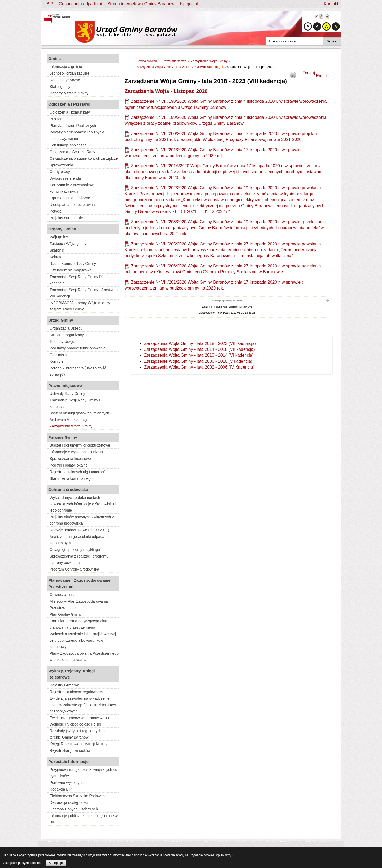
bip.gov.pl (189, 4)
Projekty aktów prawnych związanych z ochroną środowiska (82, 520)
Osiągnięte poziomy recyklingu (75, 550)
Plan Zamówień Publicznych (73, 126)
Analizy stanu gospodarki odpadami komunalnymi (79, 540)
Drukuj (309, 73)
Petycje (56, 211)
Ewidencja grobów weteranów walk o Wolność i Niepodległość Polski (80, 721)
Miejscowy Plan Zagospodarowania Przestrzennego (79, 604)
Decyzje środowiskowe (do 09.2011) (79, 530)
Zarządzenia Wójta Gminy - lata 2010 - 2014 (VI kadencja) (199, 355)
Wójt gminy (59, 237)
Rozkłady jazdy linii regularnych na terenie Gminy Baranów (78, 734)
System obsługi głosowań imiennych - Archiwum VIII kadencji (81, 416)
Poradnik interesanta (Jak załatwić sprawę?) (78, 371)
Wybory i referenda (65, 178)
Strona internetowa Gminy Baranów (141, 4)
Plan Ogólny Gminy (66, 614)
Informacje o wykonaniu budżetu (76, 452)
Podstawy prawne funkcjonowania (78, 348)
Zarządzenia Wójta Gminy (71, 426)
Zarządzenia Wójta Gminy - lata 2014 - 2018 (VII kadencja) (199, 349)
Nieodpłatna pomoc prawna (72, 205)
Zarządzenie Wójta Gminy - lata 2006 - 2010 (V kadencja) (198, 361)
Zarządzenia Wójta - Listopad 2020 (166, 91)
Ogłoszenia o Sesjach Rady (72, 152)
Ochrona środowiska (68, 489)
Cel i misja (58, 355)
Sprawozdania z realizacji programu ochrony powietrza (79, 559)
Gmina (55, 59)
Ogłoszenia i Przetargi (69, 104)
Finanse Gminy (63, 437)
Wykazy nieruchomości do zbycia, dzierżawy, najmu (77, 135)
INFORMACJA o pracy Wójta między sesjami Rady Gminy (80, 306)
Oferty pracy (60, 172)
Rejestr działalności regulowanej (76, 692)
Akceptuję (56, 863)
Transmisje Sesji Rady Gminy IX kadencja (76, 280)
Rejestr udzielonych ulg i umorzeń (77, 472)
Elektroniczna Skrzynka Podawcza (78, 796)
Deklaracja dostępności (69, 802)
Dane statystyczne (65, 80)
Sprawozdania (61, 165)
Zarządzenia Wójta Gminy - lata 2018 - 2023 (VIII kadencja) (200, 344)
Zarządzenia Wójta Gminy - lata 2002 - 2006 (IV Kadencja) (199, 367)
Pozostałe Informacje (68, 761)
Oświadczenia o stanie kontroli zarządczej (84, 158)
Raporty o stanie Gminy (69, 93)
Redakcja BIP (61, 789)
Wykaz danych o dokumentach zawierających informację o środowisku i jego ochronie (83, 504)
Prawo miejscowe (65, 385)
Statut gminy (60, 87)
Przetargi (57, 119)
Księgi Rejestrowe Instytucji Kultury (79, 744)
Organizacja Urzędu (66, 328)
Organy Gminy (62, 229)
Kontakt (331, 4)
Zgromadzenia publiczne (70, 198)
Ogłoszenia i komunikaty (70, 112)
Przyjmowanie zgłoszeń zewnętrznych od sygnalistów (83, 773)
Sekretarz (58, 257)
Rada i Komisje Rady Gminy (73, 264)
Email (321, 76)
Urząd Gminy (61, 320)
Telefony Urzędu (63, 342)
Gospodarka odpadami (80, 4)
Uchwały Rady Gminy (67, 394)
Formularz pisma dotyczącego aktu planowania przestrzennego (78, 624)
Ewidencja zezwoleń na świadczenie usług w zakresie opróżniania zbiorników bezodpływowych (83, 705)
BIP (50, 4)
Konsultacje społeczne (68, 145)
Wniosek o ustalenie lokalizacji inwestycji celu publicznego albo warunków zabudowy (83, 640)
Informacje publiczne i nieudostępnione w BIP (84, 819)
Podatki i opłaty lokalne (69, 465)
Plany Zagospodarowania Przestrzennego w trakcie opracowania (84, 657)
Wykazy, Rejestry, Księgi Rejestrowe (72, 674)
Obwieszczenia (62, 595)
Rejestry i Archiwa (64, 685)
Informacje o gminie (66, 67)
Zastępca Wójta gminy (68, 244)
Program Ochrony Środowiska (74, 569)
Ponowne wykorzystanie (70, 783)
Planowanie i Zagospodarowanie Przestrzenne (79, 583)
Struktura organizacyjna (69, 335)
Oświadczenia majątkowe (71, 270)
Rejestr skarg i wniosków (70, 750)
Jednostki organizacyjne (69, 73)
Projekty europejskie (66, 218)
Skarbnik (57, 250)
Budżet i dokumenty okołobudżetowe (80, 445)
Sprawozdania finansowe (70, 459)
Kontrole (57, 361)
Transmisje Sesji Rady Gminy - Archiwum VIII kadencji (84, 293)
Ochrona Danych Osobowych (74, 809)
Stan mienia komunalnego (71, 478)
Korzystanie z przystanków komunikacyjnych (72, 188)
